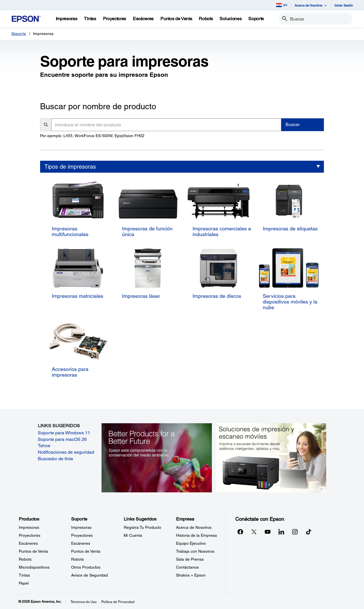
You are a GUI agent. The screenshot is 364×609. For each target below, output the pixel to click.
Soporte (19, 34)
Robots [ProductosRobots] (25, 559)
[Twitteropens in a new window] (254, 532)
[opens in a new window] (309, 532)
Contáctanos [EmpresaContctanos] (187, 567)
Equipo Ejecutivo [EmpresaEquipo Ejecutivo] (191, 543)
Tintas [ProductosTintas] (24, 575)
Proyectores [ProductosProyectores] (30, 535)
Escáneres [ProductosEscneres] (28, 543)
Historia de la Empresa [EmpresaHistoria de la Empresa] (197, 535)
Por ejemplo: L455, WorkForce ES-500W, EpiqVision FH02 (92, 136)
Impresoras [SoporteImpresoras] (81, 527)
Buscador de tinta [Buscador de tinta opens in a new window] (55, 459)
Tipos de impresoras (70, 167)
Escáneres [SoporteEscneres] (81, 543)
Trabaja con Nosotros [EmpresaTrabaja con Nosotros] (195, 551)
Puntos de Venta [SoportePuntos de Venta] (86, 551)
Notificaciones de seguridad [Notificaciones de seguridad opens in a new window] (66, 452)
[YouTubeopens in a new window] (268, 532)
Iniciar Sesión (344, 5)
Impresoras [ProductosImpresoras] (29, 527)
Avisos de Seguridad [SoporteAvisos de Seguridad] (89, 575)
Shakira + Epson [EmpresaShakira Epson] (191, 575)
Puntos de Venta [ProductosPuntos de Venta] (33, 551)
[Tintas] (90, 19)
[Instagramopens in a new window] (295, 532)
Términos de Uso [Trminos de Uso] (84, 602)
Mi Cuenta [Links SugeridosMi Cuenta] (133, 535)
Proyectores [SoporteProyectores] (82, 535)
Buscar (293, 124)
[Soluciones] (230, 19)
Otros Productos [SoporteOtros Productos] (86, 567)
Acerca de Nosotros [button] (311, 5)
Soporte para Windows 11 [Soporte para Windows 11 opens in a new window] (64, 433)
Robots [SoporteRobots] (77, 559)
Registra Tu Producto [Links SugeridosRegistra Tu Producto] (142, 527)
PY (282, 5)
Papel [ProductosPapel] (24, 583)
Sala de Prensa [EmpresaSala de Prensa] (190, 559)
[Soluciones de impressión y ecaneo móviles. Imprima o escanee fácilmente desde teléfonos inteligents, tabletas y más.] (271, 457)
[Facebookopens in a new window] (240, 532)
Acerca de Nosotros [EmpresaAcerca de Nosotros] (194, 527)
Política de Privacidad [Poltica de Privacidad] (118, 602)
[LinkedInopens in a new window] (281, 532)
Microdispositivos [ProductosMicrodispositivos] (34, 567)
